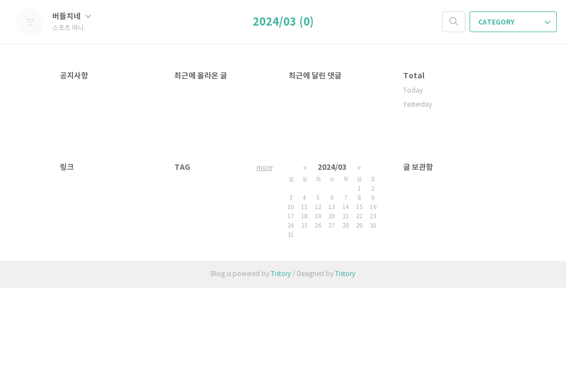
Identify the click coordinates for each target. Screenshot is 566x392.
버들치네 (72, 17)
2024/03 (332, 167)
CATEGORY (514, 22)
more (264, 168)
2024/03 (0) (283, 22)
